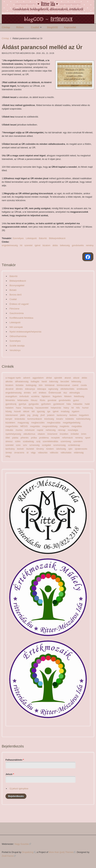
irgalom (76, 411)
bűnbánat (50, 385)
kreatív (60, 419)
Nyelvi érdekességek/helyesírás (26, 332)
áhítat (49, 378)
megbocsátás (54, 423)
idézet (26, 411)
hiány (66, 408)
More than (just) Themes (62, 852)
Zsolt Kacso (9, 856)
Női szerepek (16, 327)
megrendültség (50, 426)
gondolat (52, 400)
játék (23, 415)
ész (65, 393)
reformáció (67, 438)
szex (18, 445)
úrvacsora (19, 453)
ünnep (9, 453)
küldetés (70, 419)
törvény (40, 449)
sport (88, 438)
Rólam (20, 27)
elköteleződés (67, 389)
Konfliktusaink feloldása (21, 318)
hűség (9, 411)
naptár (40, 430)
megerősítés (12, 426)
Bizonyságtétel (17, 285)
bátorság (54, 381)
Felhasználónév (15, 760)
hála (69, 404)
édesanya (30, 389)
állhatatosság (22, 381)
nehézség (51, 430)
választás (43, 453)
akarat (68, 378)
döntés (19, 389)
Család (35, 27)
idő (33, 411)
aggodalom (38, 378)
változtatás (66, 453)
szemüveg (66, 441)
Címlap (6, 27)
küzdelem (10, 423)
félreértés (10, 400)
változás (54, 453)
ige (49, 411)
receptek (55, 438)
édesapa (42, 389)
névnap (62, 430)
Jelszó (10, 774)
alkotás (9, 381)
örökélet (75, 434)
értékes (43, 393)
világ (8, 456)
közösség (49, 419)
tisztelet (30, 449)
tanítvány (10, 449)
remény (90, 245)
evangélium (11, 396)
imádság (65, 411)
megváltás (77, 426)
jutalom (51, 415)
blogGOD (52, 27)
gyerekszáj (11, 404)
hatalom (10, 408)
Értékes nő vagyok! (19, 304)
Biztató (13, 290)
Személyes (18, 238)
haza (18, 408)
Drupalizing (29, 852)
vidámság (79, 453)
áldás (55, 245)
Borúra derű (16, 295)
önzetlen (64, 434)
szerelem (78, 441)
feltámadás (23, 400)
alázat (76, 378)
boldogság (31, 385)
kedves (73, 415)
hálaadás (78, 404)
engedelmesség (10, 245)
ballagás (35, 381)
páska (15, 438)
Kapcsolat (70, 27)
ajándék (58, 378)
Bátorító (43, 238)
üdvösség (61, 449)
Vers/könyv (15, 350)
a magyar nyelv (13, 378)
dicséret (9, 389)
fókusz (34, 400)
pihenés (25, 438)
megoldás (35, 426)
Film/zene (14, 309)
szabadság (28, 441)
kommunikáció (35, 419)
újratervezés (81, 449)
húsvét (17, 411)
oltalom (41, 434)
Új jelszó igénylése (19, 789)
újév (70, 449)
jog (29, 415)
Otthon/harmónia (18, 336)
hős (78, 408)
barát (44, 381)
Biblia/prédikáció (57, 238)
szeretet (29, 245)
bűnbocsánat (63, 385)
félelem (68, 396)
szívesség (34, 445)
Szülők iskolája (17, 346)
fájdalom (46, 396)
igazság (41, 411)
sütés (18, 441)
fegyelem (57, 396)
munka (19, 430)
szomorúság (60, 445)
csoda (84, 385)
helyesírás (56, 408)
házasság (28, 408)
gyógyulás (34, 404)
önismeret (52, 434)
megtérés (64, 426)
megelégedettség (72, 423)
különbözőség (83, 419)
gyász (76, 400)
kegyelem (84, 415)
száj (38, 441)
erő (35, 393)
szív (25, 445)
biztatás (20, 385)
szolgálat (46, 445)
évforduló (24, 396)
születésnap (74, 445)
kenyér (9, 419)
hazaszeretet (42, 408)
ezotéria (35, 396)
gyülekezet (59, 404)
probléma (44, 438)
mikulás (9, 430)
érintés (27, 393)
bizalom (46, 245)
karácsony (62, 415)
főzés (43, 400)
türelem (50, 449)
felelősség (79, 396)
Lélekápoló (31, 238)
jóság (36, 415)
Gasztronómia (17, 313)
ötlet (8, 438)
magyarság (23, 423)
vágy (33, 453)
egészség (53, 389)
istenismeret (12, 415)
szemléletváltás (50, 441)
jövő (43, 415)
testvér (21, 449)
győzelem (46, 404)
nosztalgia (73, 430)
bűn (41, 385)
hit (21, 245)
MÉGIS (24, 426)
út (28, 453)
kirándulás (20, 419)
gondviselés (78, 245)
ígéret (37, 245)
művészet (30, 430)
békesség (65, 245)
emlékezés (82, 389)
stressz (9, 441)
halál (87, 404)
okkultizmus (29, 434)
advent (27, 378)
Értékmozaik (55, 393)
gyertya (22, 404)
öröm (84, 434)
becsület (65, 381)
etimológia (75, 393)
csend (75, 385)
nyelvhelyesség (13, 434)
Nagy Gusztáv (23, 844)
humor (85, 408)
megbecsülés (38, 423)
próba (34, 438)
